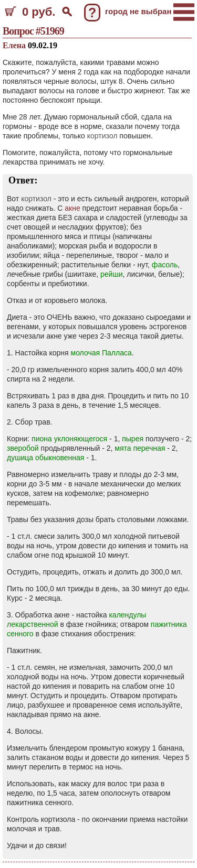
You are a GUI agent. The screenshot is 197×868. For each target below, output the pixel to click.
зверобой (23, 448)
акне (72, 208)
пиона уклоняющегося (69, 439)
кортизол (102, 136)
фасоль (165, 265)
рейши (111, 274)
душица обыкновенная (45, 458)
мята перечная (140, 448)
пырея (133, 439)
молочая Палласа (101, 353)
